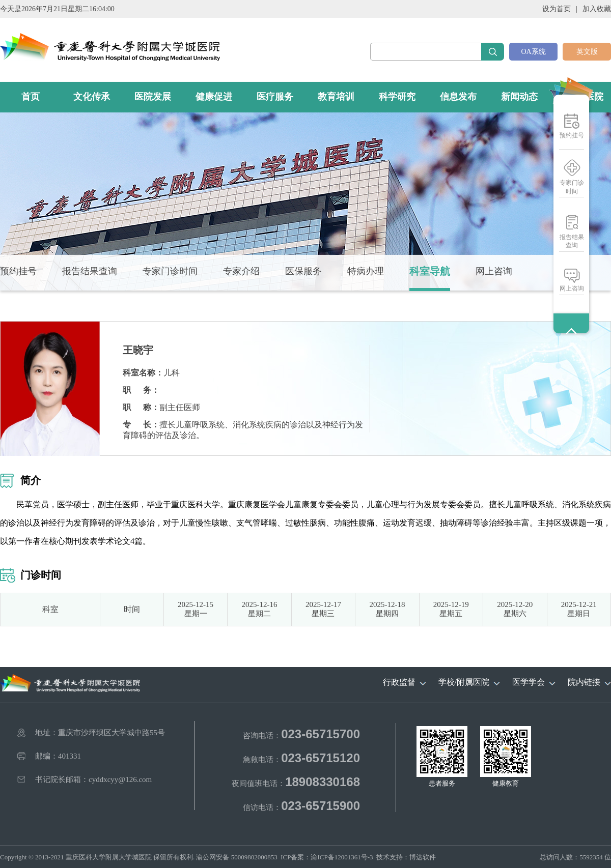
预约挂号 (572, 135)
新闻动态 (519, 97)
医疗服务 (275, 97)
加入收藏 (597, 9)
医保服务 (303, 271)
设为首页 (557, 9)
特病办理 (366, 271)
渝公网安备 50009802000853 (237, 857)
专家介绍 (241, 271)
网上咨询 (572, 288)
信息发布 (458, 97)
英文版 (587, 52)
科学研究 (397, 97)
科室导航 (430, 271)
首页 (31, 97)
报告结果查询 (572, 241)
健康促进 (214, 97)
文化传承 (92, 97)
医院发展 (153, 97)
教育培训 (336, 97)
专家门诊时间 (572, 187)
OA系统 (533, 52)
